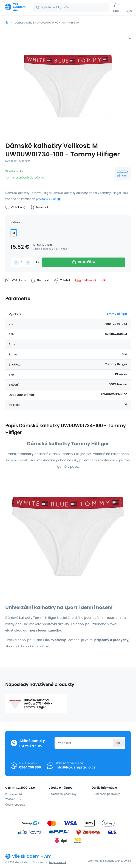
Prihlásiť (118, 743)
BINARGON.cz (123, 861)
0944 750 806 (30, 767)
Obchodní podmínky (64, 794)
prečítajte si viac (46, 199)
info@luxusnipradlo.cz (75, 767)
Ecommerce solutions (101, 861)
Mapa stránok (58, 862)
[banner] (16, 7)
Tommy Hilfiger (123, 173)
